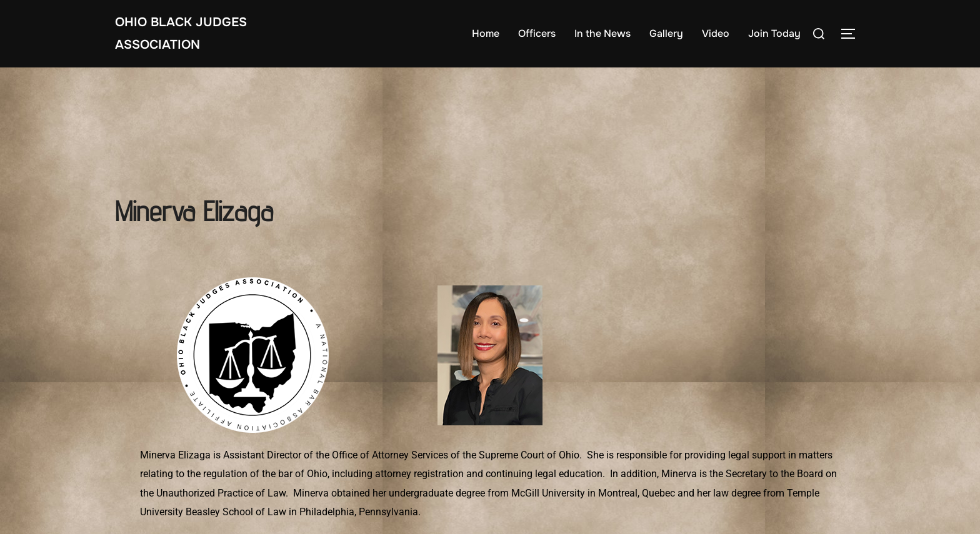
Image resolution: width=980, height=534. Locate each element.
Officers (537, 33)
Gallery (666, 33)
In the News (602, 33)
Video (716, 33)
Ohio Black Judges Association (181, 33)
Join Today (774, 33)
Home (486, 33)
